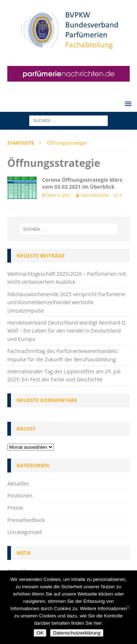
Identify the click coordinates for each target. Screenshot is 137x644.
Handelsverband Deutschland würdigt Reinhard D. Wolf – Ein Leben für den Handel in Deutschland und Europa (67, 331)
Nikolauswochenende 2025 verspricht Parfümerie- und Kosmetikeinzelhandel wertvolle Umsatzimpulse (67, 302)
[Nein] (128, 607)
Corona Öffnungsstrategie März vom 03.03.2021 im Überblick (82, 183)
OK (40, 633)
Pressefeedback (26, 520)
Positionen (20, 496)
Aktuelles (18, 484)
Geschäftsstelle (95, 195)
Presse (15, 508)
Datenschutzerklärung (77, 633)
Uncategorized (24, 532)
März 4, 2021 (59, 195)
